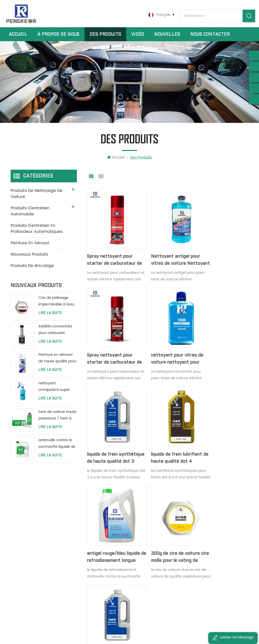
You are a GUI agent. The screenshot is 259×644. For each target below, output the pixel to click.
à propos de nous (58, 38)
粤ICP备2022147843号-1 (211, 626)
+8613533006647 (35, 556)
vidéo (138, 38)
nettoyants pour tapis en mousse (160, 568)
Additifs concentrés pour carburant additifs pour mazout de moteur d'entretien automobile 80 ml (58, 336)
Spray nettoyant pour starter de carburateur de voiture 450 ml (111, 257)
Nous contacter (210, 38)
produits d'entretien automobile (30, 217)
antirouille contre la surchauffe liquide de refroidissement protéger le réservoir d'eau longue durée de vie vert (57, 450)
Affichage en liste (101, 182)
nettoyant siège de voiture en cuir (160, 559)
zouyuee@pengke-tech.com (45, 587)
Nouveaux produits (29, 260)
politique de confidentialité (109, 585)
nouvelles (167, 38)
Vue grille (91, 182)
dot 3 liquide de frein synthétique (218, 436)
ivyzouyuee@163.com (38, 598)
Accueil (18, 38)
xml (92, 577)
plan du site (99, 568)
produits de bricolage (32, 272)
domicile (96, 525)
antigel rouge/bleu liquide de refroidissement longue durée (111, 436)
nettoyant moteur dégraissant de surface (160, 525)
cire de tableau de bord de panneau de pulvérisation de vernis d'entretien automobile (160, 551)
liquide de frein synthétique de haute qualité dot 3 (164, 346)
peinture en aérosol (30, 249)
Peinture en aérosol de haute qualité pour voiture (57, 364)
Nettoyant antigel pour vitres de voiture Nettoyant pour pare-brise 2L (166, 257)
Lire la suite (50, 319)
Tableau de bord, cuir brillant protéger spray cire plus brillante (160, 542)
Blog (93, 559)
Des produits (105, 38)
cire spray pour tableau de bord (160, 534)
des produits (100, 534)
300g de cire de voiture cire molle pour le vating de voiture (166, 436)
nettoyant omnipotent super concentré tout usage (57, 393)
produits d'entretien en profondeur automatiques (37, 234)
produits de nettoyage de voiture (37, 199)
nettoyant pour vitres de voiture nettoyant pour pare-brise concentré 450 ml (110, 346)
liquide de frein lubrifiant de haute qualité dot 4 (216, 346)
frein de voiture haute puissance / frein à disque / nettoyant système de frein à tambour (57, 421)
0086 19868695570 (36, 567)
